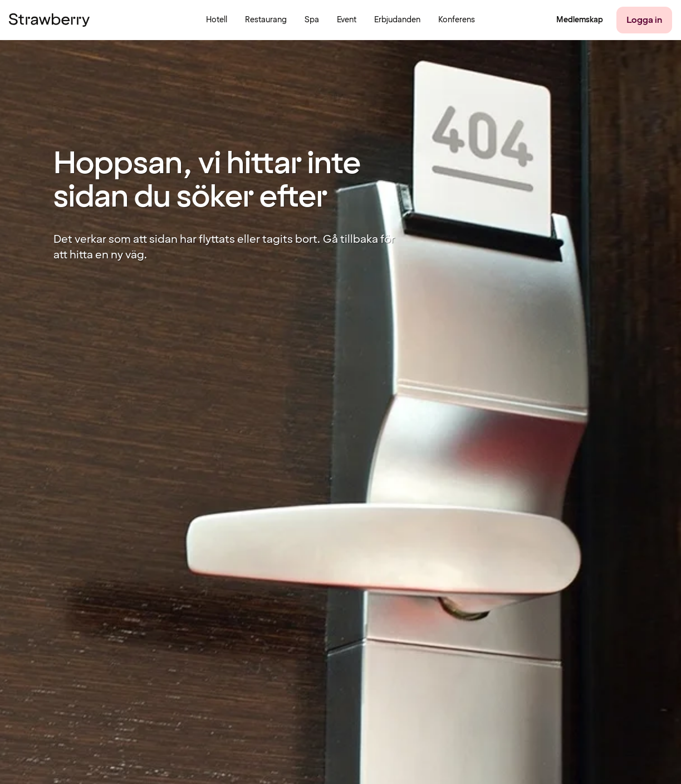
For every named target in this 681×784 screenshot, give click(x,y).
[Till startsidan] (49, 20)
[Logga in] (644, 20)
